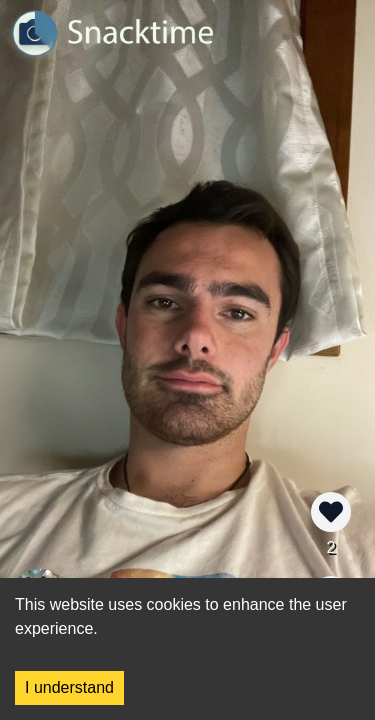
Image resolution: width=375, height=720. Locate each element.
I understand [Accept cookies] (69, 687)
